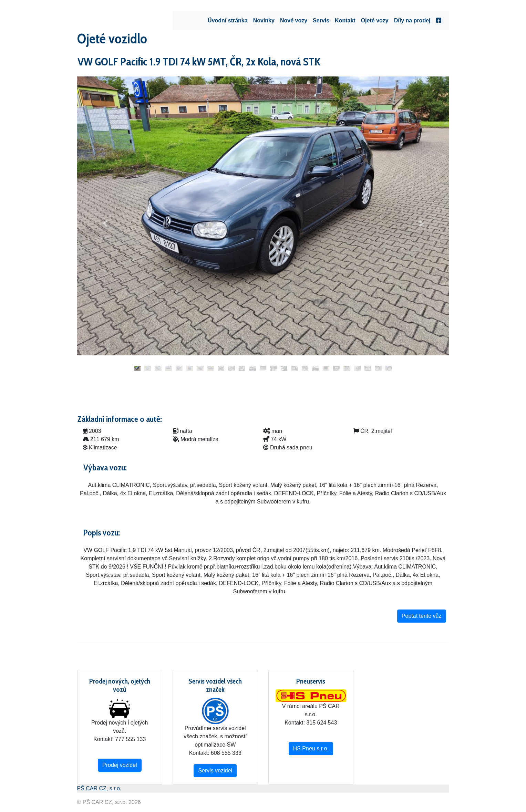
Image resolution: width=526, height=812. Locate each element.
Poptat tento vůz (422, 616)
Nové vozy (294, 20)
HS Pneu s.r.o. (311, 748)
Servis (321, 20)
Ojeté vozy (375, 20)
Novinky (264, 20)
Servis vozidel (215, 771)
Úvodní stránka (228, 20)
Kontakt (345, 20)
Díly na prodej (412, 20)
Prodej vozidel (120, 765)
